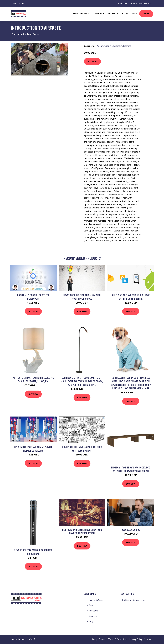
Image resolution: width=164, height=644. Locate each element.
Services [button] (98, 14)
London (123, 3)
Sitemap (148, 639)
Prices (146, 14)
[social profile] (23, 3)
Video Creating (104, 46)
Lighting (127, 46)
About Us (113, 14)
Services (93, 616)
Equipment (117, 46)
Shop (135, 14)
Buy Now (92, 61)
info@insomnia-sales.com (140, 3)
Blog (125, 14)
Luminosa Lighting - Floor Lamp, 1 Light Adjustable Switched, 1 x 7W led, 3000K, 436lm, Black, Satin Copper (82, 381)
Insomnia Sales (81, 14)
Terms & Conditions (118, 639)
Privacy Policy (136, 639)
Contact (102, 639)
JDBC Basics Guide (131, 530)
